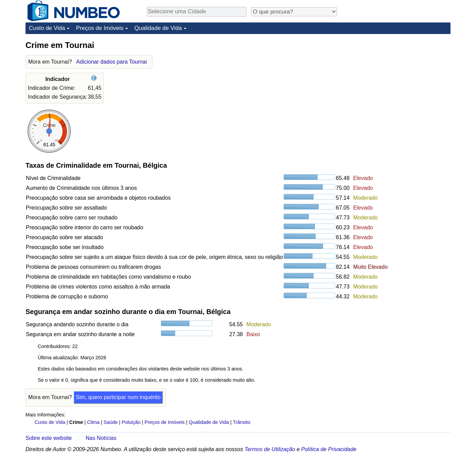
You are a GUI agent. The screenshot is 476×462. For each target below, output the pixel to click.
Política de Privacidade (329, 449)
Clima (93, 422)
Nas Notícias (101, 438)
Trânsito (242, 422)
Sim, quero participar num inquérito (118, 397)
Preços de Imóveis (100, 28)
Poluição (131, 422)
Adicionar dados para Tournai (112, 62)
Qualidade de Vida (158, 28)
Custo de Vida (47, 28)
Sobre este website (49, 438)
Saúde (111, 422)
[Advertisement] (400, 82)
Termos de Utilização (270, 449)
